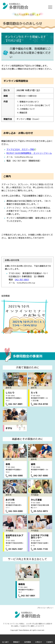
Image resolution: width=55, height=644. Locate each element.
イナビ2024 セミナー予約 (22, 149)
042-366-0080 (15, 476)
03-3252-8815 (41, 511)
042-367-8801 (22, 280)
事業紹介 (16, 642)
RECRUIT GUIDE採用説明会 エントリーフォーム (29, 153)
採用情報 (28, 642)
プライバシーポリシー (45, 608)
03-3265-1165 (41, 549)
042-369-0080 (15, 511)
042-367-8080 (41, 476)
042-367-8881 (15, 404)
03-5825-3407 (15, 549)
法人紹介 (5, 642)
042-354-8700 (41, 404)
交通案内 (50, 642)
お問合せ (39, 642)
